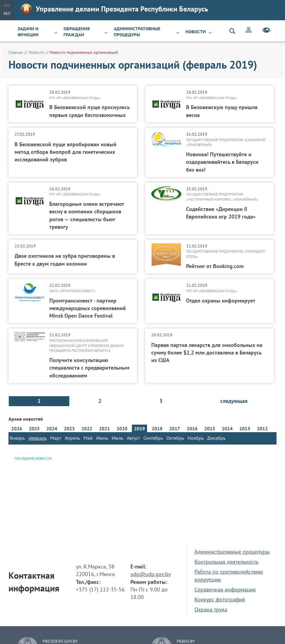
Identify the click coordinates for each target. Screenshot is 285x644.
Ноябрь (196, 438)
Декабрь (216, 438)
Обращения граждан (77, 32)
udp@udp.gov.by (151, 574)
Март (56, 438)
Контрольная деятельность (226, 562)
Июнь (102, 438)
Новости (196, 32)
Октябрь (175, 438)
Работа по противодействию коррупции (229, 575)
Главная (16, 52)
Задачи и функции (28, 32)
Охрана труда (211, 609)
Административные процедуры (137, 32)
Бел (7, 13)
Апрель (72, 438)
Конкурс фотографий (220, 599)
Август (133, 438)
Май (88, 438)
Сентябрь (153, 438)
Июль (117, 438)
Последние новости (33, 458)
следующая (234, 401)
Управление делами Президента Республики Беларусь (115, 9)
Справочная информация (225, 589)
